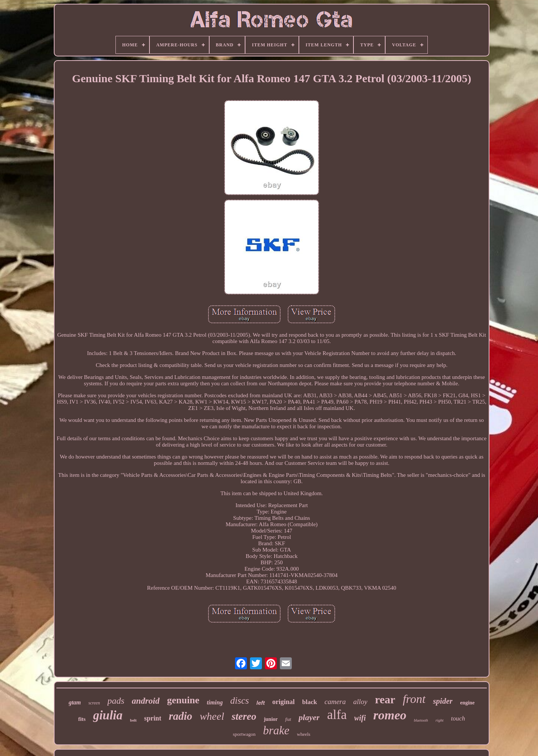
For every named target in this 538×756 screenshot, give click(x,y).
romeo (390, 715)
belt (133, 720)
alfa (337, 715)
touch (458, 718)
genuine (183, 700)
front (414, 699)
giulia (108, 715)
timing (215, 702)
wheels (304, 734)
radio (181, 716)
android (146, 701)
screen (94, 703)
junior (271, 719)
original (284, 702)
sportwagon (244, 734)
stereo (244, 716)
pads (116, 701)
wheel (212, 716)
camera (335, 702)
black (310, 702)
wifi (360, 718)
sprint (153, 718)
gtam (75, 702)
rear (385, 699)
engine (467, 703)
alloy (360, 702)
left (261, 703)
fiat (288, 719)
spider (443, 701)
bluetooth (421, 720)
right (440, 720)
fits (82, 719)
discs (239, 701)
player (309, 717)
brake (276, 730)
